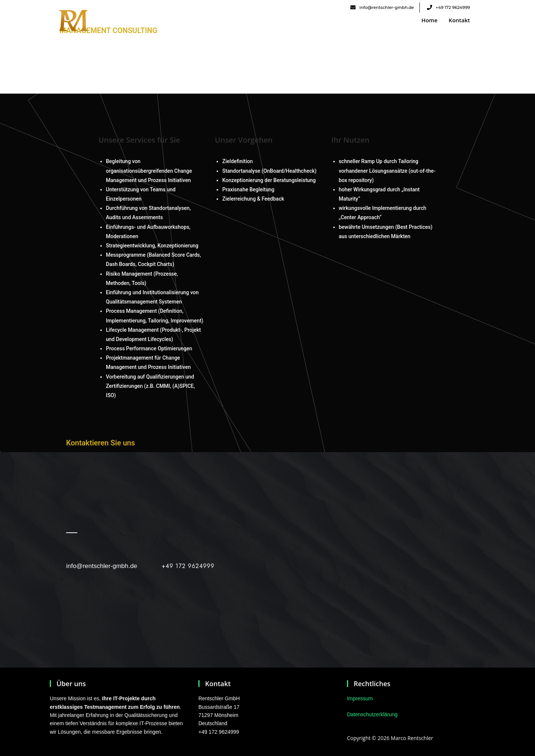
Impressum (360, 698)
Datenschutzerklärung (372, 714)
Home (429, 20)
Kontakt (459, 20)
